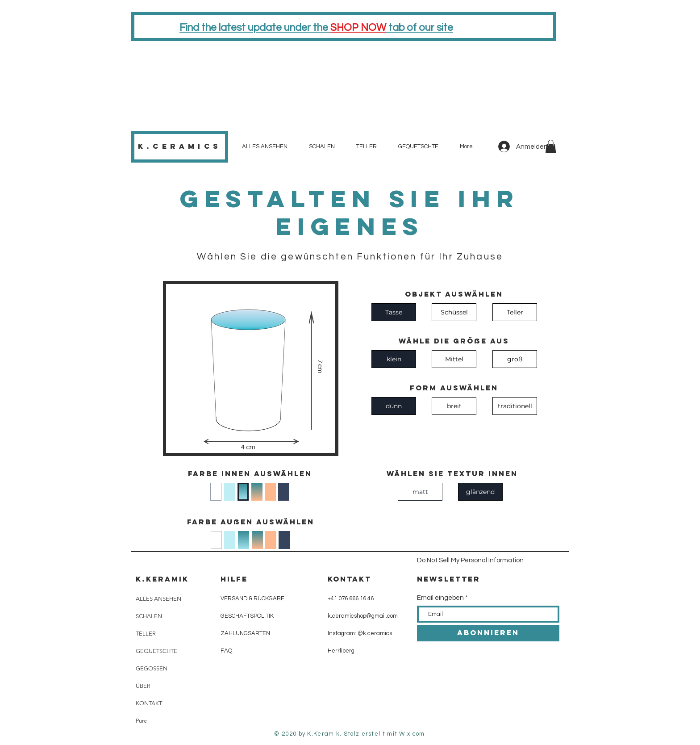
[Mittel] (454, 359)
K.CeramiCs (180, 146)
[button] (551, 146)
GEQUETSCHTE (156, 651)
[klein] (394, 359)
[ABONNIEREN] (488, 633)
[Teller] (515, 312)
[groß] (515, 359)
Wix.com (412, 734)
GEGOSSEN (152, 668)
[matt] (420, 492)
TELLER (146, 634)
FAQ (226, 651)
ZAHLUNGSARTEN (245, 633)
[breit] (454, 406)
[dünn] (394, 406)
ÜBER (143, 686)
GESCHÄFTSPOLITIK (247, 616)
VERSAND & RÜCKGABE (252, 599)
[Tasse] (394, 312)
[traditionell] (515, 406)
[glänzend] (480, 492)
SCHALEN (149, 616)
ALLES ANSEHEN (158, 599)
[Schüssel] (454, 312)
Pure (141, 721)
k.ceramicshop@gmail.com (363, 616)
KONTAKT (149, 703)
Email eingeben (440, 598)
